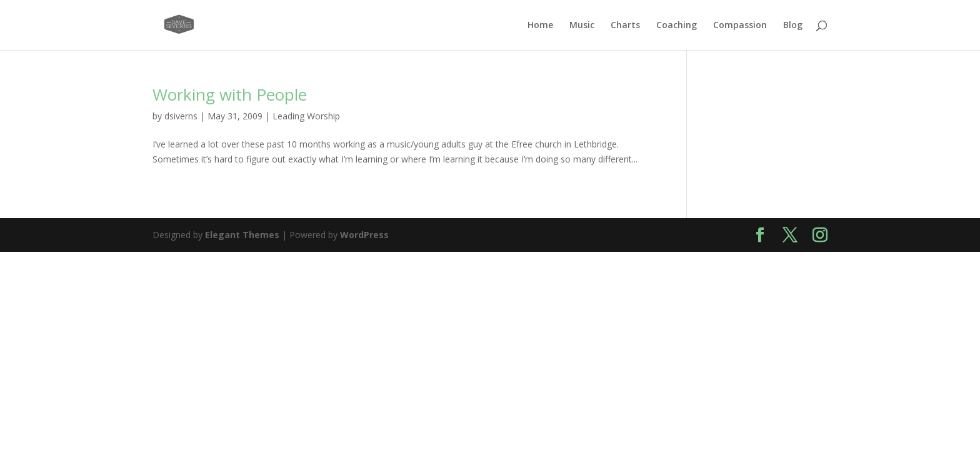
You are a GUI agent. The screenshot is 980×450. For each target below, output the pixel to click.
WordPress (364, 235)
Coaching (677, 26)
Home (540, 26)
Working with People (230, 94)
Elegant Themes (242, 235)
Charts (625, 26)
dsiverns (181, 116)
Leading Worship (306, 116)
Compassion (740, 26)
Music (582, 26)
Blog (793, 26)
